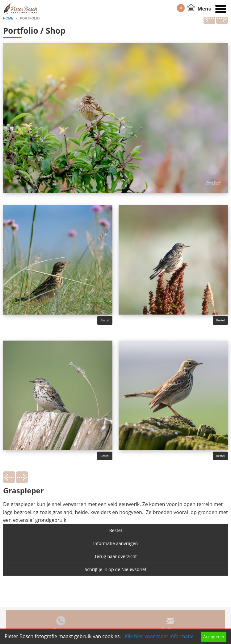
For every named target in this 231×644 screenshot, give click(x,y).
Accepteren (214, 637)
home (9, 18)
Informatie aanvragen (116, 543)
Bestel (105, 320)
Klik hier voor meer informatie (159, 636)
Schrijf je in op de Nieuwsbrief (115, 569)
